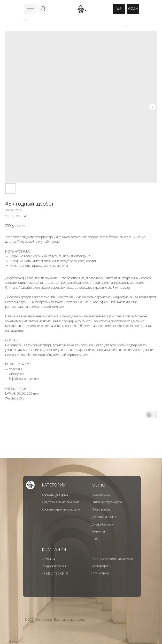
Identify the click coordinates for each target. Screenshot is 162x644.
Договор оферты (102, 566)
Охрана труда (100, 573)
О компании (101, 495)
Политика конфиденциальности (112, 559)
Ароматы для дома (55, 495)
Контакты (98, 531)
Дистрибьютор (102, 524)
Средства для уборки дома (61, 502)
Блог (95, 539)
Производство (101, 509)
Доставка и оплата (104, 517)
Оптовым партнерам (107, 502)
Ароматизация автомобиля (61, 509)
